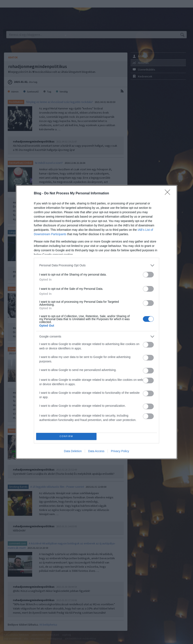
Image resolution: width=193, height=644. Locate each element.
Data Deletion (73, 451)
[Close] (169, 194)
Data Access (96, 451)
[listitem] (96, 265)
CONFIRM (66, 436)
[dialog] (96, 322)
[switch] (148, 275)
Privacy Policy (120, 451)
